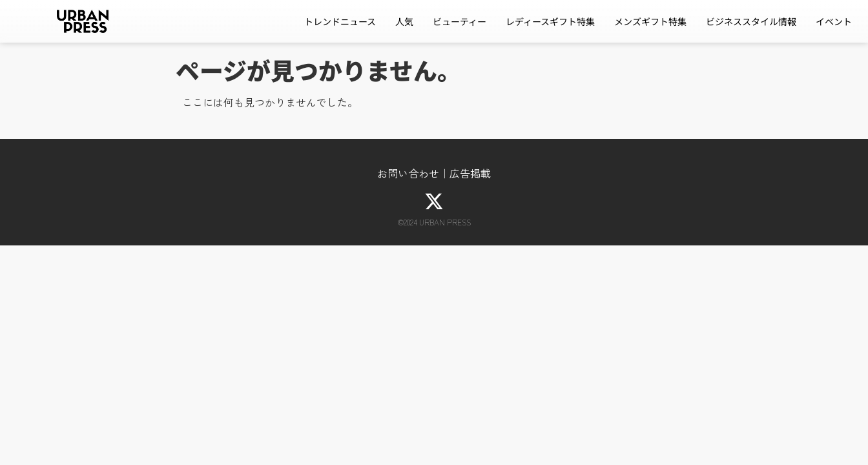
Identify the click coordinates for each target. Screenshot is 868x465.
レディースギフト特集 (550, 21)
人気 (404, 21)
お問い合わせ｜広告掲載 (434, 173)
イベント (834, 21)
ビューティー (460, 21)
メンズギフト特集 (650, 21)
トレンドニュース (340, 21)
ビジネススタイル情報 (751, 21)
